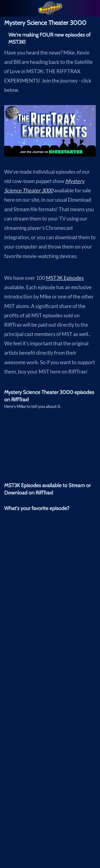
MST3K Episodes (65, 278)
